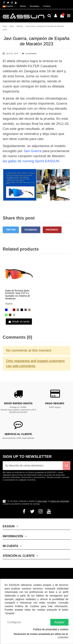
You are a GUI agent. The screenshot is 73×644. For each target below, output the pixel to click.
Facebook (31, 230)
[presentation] (33, 490)
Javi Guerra (33, 151)
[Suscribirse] (67, 466)
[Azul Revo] (6, 310)
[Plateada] (18, 310)
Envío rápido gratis (18, 403)
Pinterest (52, 230)
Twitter (11, 230)
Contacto (47, 6)
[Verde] (6, 315)
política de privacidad (60, 501)
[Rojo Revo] (14, 310)
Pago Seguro (55, 403)
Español (9, 6)
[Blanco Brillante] (10, 310)
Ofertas (23, 6)
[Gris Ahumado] (26, 310)
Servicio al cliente (18, 434)
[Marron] (10, 315)
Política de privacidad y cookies (51, 629)
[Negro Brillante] (22, 310)
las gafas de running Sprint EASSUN (31, 161)
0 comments (31, 53)
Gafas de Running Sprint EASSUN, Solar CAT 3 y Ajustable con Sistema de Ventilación (17, 295)
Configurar (14, 622)
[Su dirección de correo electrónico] (33, 466)
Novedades (35, 6)
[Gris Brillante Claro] (14, 315)
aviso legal (42, 501)
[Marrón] (29, 310)
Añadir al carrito (19, 322)
